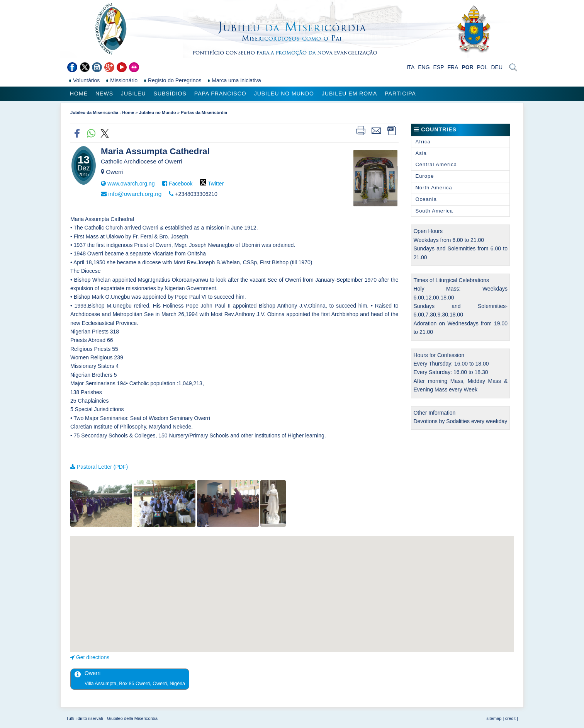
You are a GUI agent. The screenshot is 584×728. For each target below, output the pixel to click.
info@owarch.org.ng (135, 194)
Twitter (216, 184)
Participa (400, 94)
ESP (439, 67)
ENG (424, 67)
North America (434, 188)
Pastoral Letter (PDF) (102, 467)
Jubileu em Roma (349, 94)
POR (467, 67)
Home (79, 94)
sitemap (494, 718)
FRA (453, 67)
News (104, 94)
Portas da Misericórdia (204, 112)
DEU (497, 67)
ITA (411, 67)
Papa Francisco (220, 94)
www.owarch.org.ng (131, 184)
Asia (421, 153)
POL (482, 67)
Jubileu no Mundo (284, 94)
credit (510, 718)
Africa (423, 142)
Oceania (426, 199)
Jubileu (133, 94)
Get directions (93, 657)
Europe (424, 176)
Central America (436, 164)
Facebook (181, 184)
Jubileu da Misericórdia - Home (102, 112)
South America (434, 211)
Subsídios (170, 94)
